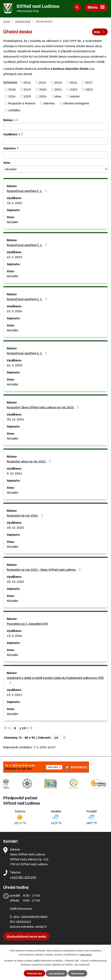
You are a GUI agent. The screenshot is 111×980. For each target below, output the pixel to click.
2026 (43, 96)
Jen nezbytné (57, 973)
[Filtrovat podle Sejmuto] (55, 155)
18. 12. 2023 (15, 527)
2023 (89, 89)
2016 (73, 82)
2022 (74, 89)
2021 (58, 89)
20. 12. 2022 (15, 581)
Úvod (7, 21)
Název (9, 120)
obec (58, 96)
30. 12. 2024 (15, 419)
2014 (42, 82)
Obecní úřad (23, 21)
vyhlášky (14, 110)
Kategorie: (11, 82)
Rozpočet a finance (22, 103)
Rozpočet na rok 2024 (26, 515)
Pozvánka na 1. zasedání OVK (27, 624)
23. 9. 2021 (14, 695)
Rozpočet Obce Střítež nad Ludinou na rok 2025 (44, 407)
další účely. (86, 954)
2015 (58, 82)
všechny (49, 103)
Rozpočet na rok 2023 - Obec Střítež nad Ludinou (44, 569)
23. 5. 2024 (14, 311)
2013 (27, 82)
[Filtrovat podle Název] (55, 127)
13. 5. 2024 (14, 636)
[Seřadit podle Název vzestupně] (18, 119)
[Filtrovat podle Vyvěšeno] (55, 141)
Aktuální (12, 222)
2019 (27, 89)
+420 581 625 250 (23, 877)
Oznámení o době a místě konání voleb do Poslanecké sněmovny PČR (55, 680)
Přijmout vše (34, 973)
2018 (12, 89)
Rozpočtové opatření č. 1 (28, 191)
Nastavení (78, 973)
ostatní (75, 96)
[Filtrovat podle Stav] (55, 169)
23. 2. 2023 (14, 257)
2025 (27, 96)
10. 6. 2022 (14, 203)
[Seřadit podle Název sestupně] (18, 121)
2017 (89, 82)
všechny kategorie (76, 103)
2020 (43, 89)
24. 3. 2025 (14, 365)
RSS (100, 32)
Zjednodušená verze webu (26, 936)
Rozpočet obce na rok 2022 (29, 461)
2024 (12, 96)
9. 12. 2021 (14, 473)
